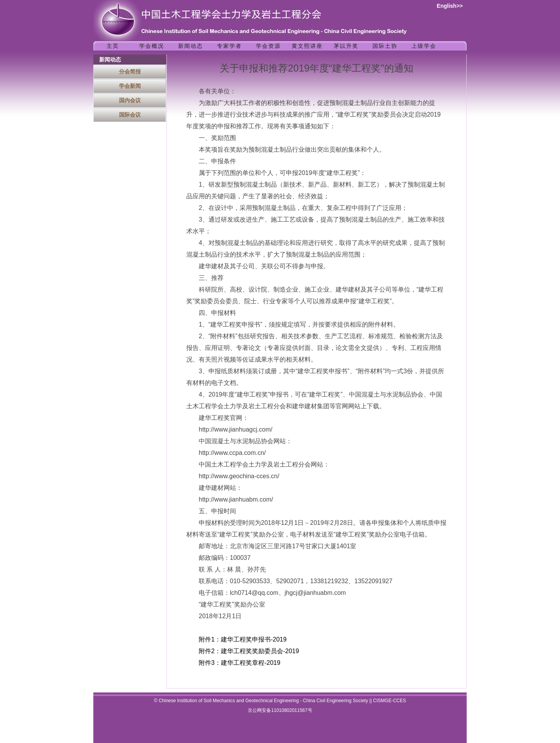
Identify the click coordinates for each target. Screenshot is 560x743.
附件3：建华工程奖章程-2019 (240, 663)
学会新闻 (130, 86)
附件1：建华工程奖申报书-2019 (243, 639)
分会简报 (130, 72)
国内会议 (130, 100)
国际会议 (130, 115)
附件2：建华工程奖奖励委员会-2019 (249, 651)
